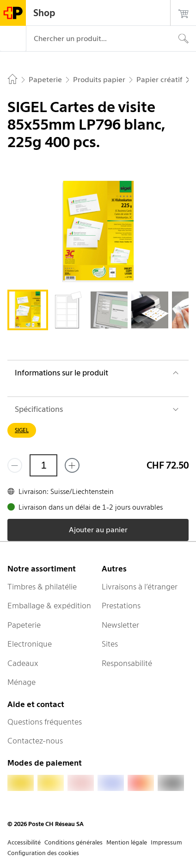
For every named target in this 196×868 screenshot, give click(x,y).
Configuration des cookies (43, 853)
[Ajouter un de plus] (72, 465)
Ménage (21, 682)
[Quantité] (43, 465)
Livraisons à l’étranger (140, 587)
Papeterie (24, 625)
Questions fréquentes (45, 722)
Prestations (121, 606)
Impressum (166, 842)
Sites (110, 644)
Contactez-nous (35, 741)
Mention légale (127, 842)
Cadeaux (23, 663)
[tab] (28, 310)
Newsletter (120, 625)
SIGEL (22, 430)
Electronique (30, 644)
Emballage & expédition (49, 606)
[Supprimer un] (15, 465)
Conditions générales (73, 842)
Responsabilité (127, 663)
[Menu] (13, 39)
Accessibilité (24, 842)
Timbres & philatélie (42, 587)
